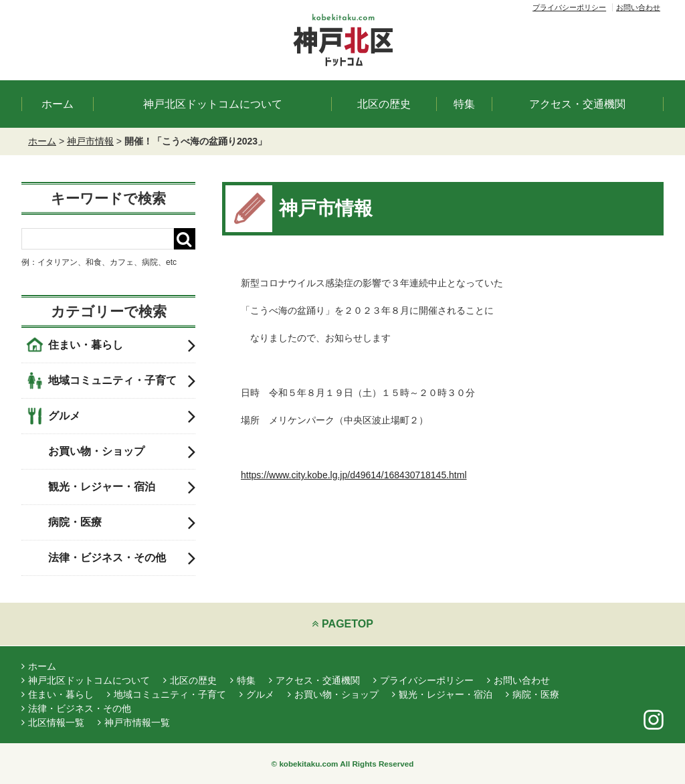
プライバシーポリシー (569, 7)
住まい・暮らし (122, 345)
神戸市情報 (90, 141)
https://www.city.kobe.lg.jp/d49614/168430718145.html (354, 475)
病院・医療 (122, 522)
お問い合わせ (638, 7)
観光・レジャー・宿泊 (122, 487)
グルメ (122, 416)
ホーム (58, 104)
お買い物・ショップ (122, 452)
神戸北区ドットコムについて (213, 104)
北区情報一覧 (53, 722)
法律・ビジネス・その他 (122, 558)
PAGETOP (342, 624)
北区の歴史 (384, 104)
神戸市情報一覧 (134, 722)
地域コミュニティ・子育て (122, 381)
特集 (464, 104)
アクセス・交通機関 (577, 104)
